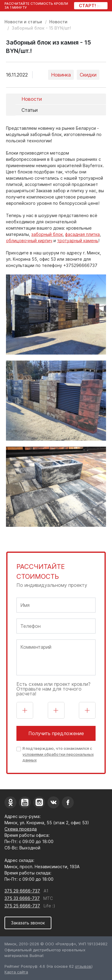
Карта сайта (16, 972)
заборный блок (47, 234)
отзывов (83, 966)
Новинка (61, 75)
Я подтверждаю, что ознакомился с (58, 754)
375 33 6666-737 (22, 898)
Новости (58, 22)
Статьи (30, 110)
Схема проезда (21, 829)
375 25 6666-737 (22, 906)
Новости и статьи (23, 22)
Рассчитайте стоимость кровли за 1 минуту (36, 6)
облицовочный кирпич (29, 241)
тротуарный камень (78, 241)
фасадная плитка (82, 234)
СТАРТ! (90, 6)
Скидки (88, 75)
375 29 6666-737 (22, 891)
